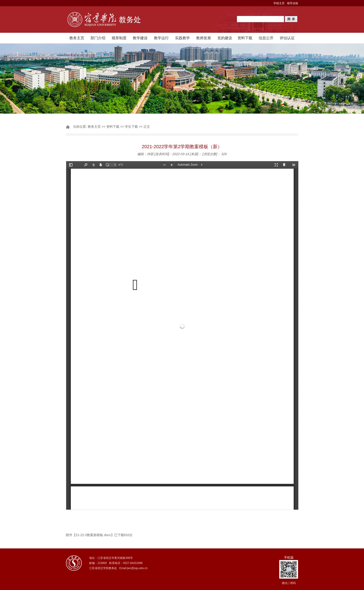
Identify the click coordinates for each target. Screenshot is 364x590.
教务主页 (77, 38)
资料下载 (245, 38)
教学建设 (140, 38)
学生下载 (131, 127)
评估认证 (287, 38)
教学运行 (161, 38)
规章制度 (119, 38)
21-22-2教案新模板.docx (93, 535)
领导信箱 (292, 3)
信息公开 (266, 38)
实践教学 (182, 38)
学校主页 (279, 3)
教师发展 (204, 38)
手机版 (289, 557)
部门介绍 (98, 38)
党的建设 (225, 38)
